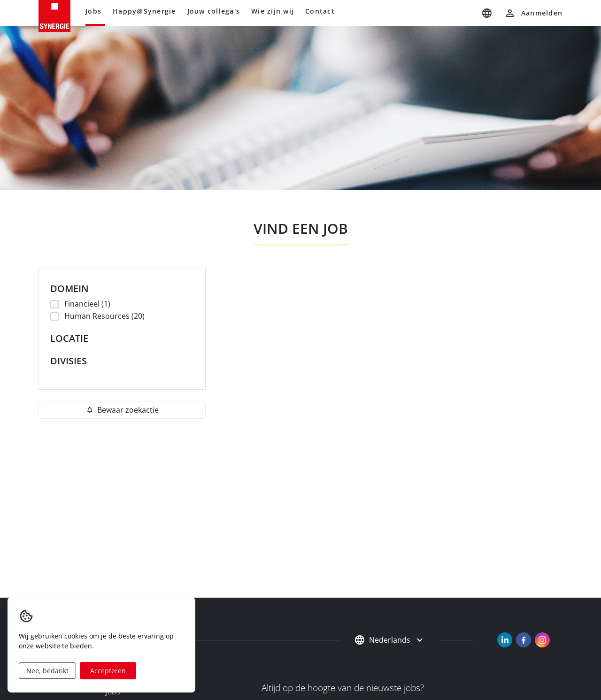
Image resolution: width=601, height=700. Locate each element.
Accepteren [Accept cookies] (108, 671)
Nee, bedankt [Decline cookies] (47, 671)
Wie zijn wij (273, 11)
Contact (320, 11)
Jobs (93, 11)
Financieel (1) (86, 304)
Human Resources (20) (103, 316)
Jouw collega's (214, 11)
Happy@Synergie (144, 11)
